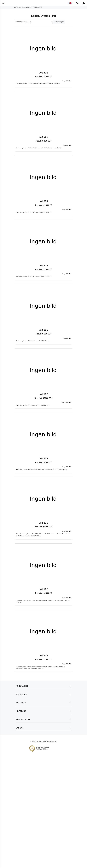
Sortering (59, 22)
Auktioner (17, 7)
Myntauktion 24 (26, 7)
